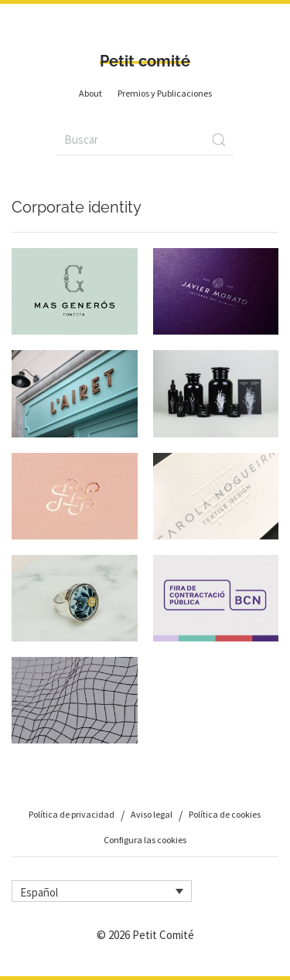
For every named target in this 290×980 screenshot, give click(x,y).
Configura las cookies (145, 840)
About (90, 93)
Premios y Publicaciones (165, 93)
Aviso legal (152, 814)
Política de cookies (225, 814)
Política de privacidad (72, 814)
